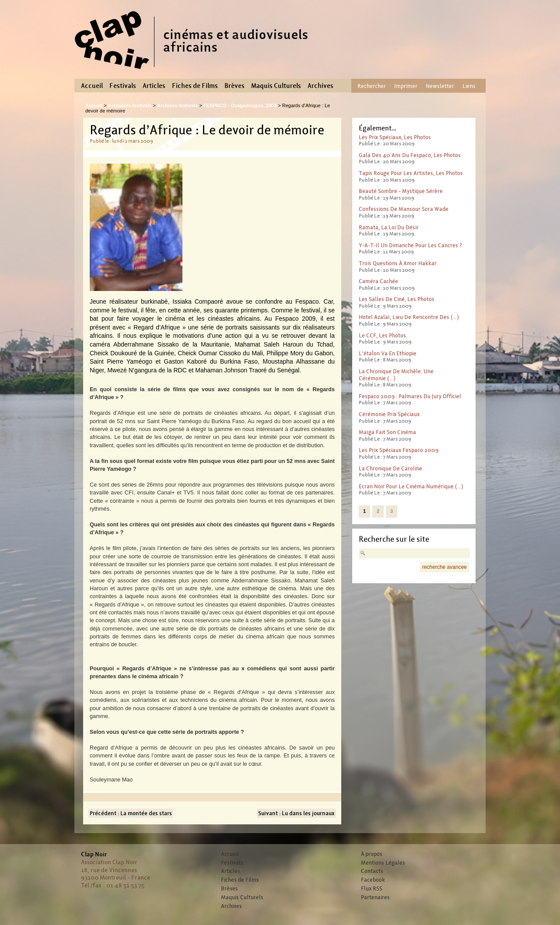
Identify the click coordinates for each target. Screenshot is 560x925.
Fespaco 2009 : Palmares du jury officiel (410, 396)
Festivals (123, 86)
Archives (320, 86)
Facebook (373, 880)
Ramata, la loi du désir (389, 227)
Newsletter (440, 86)
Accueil (92, 86)
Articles (154, 86)
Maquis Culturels (276, 86)
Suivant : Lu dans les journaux (296, 813)
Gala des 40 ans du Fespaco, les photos (410, 155)
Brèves (234, 86)
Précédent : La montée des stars (131, 813)
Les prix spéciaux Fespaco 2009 (399, 450)
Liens (469, 86)
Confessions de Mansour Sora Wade (404, 209)
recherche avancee (444, 567)
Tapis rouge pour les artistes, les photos (411, 173)
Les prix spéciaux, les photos (395, 137)
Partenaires (375, 897)
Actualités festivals (130, 105)
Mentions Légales (383, 863)
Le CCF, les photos (382, 335)
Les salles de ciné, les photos (397, 299)
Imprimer (406, 86)
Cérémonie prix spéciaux (389, 414)
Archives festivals (178, 105)
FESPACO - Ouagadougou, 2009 (240, 105)
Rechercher (372, 86)
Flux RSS (372, 889)
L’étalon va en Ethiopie (388, 353)
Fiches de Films (195, 86)
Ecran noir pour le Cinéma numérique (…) (411, 486)
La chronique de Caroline (390, 468)
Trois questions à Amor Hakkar (398, 263)
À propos (372, 854)
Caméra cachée (378, 281)
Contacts (372, 871)
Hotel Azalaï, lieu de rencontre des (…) (409, 317)
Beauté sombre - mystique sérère (401, 191)
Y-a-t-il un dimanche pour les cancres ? (410, 245)
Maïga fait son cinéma (387, 432)
